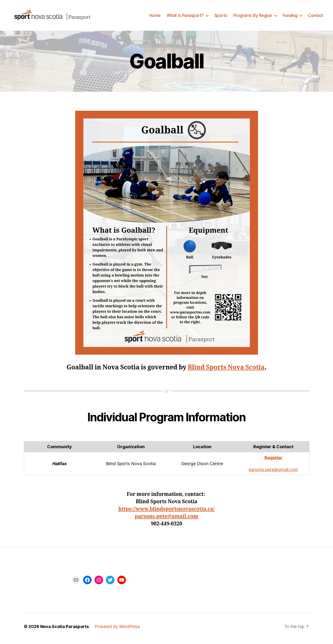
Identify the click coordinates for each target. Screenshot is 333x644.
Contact (316, 17)
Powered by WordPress (117, 631)
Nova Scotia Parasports (65, 631)
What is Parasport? (185, 17)
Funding (290, 17)
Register (273, 461)
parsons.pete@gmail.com (273, 474)
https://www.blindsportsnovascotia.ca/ (166, 513)
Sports (221, 17)
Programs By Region (253, 17)
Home (155, 17)
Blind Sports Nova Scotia (226, 371)
